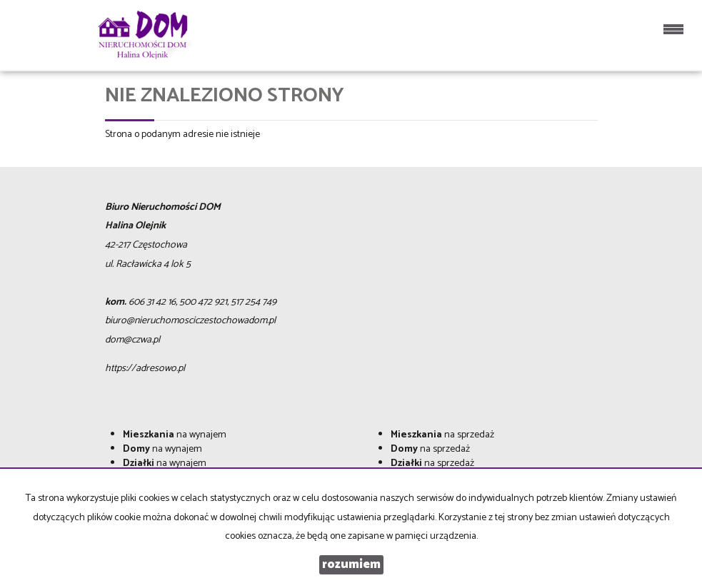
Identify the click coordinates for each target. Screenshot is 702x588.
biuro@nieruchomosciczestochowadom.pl (190, 321)
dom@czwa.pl (132, 340)
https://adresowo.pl (145, 369)
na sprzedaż (442, 435)
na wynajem (175, 435)
